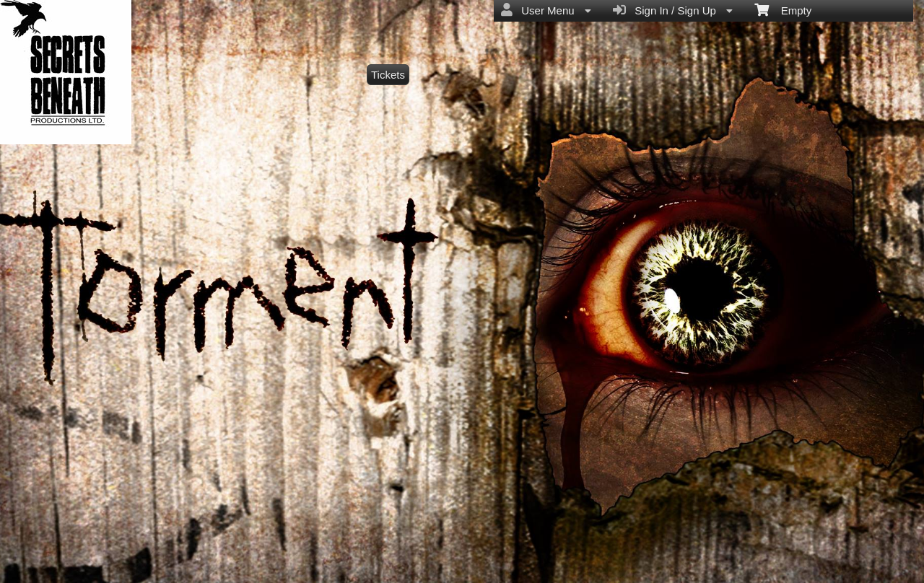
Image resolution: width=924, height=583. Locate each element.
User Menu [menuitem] (546, 10)
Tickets (388, 75)
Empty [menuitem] (783, 9)
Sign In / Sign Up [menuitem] (673, 10)
